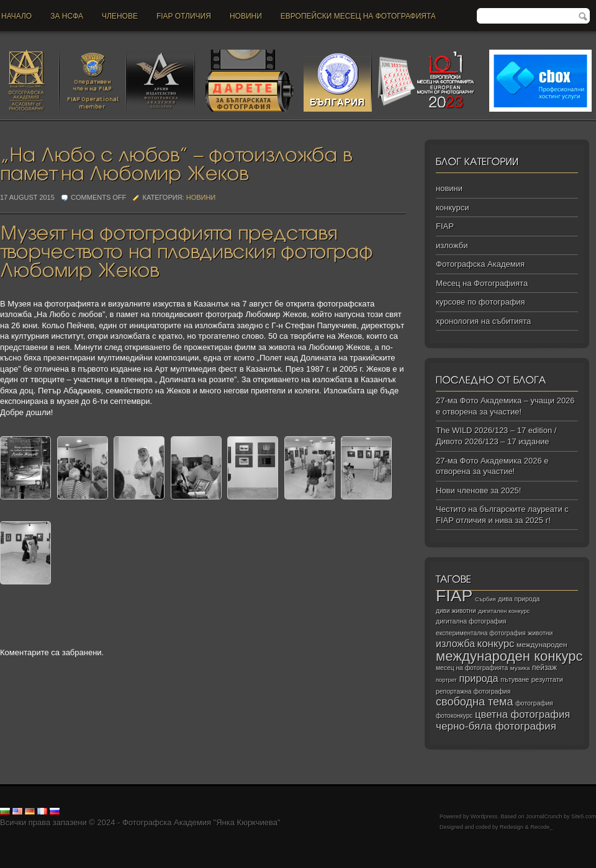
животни (540, 633)
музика (520, 668)
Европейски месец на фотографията (358, 16)
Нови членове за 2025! (478, 490)
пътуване (515, 679)
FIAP (445, 226)
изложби (452, 245)
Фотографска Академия (480, 264)
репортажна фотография (473, 691)
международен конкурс (509, 656)
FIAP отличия (184, 16)
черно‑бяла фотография (496, 726)
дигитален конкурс (504, 611)
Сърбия (485, 599)
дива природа (519, 599)
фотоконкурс (454, 716)
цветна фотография (522, 714)
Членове (120, 16)
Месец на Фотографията (482, 283)
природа (478, 678)
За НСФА (67, 16)
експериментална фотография (481, 633)
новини (246, 16)
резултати (547, 679)
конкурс (496, 644)
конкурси (452, 208)
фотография (534, 703)
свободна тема (475, 702)
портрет (446, 680)
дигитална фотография (471, 621)
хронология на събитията (483, 321)
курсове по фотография (481, 302)
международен (542, 645)
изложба (455, 643)
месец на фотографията (472, 668)
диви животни (456, 611)
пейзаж (544, 668)
